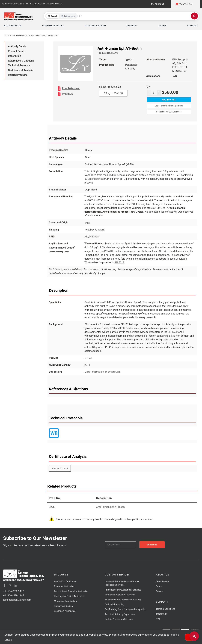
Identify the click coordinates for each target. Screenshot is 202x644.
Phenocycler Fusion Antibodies (69, 596)
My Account (158, 4)
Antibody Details (17, 46)
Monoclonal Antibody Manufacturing (123, 600)
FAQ (158, 619)
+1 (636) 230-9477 (13, 591)
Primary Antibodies (63, 606)
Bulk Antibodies (65, 582)
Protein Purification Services (119, 619)
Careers (160, 591)
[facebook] (4, 585)
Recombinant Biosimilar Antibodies (71, 591)
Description (15, 56)
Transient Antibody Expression (120, 614)
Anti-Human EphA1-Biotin (110, 507)
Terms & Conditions (165, 609)
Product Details (17, 51)
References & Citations (21, 61)
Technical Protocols (19, 65)
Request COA (60, 468)
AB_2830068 (92, 237)
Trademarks (162, 614)
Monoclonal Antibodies (65, 601)
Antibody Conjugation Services (120, 595)
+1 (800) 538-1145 (13, 596)
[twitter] (10, 585)
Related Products (18, 75)
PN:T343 (162, 251)
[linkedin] (16, 585)
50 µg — (113, 93)
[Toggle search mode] (62, 16)
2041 (87, 365)
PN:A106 (109, 251)
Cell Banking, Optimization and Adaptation (126, 609)
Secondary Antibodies (65, 611)
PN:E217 (119, 263)
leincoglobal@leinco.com (17, 600)
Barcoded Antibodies (64, 586)
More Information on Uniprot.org (102, 372)
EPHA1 (88, 358)
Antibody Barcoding (115, 604)
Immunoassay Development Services (123, 590)
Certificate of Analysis (21, 70)
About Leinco (162, 582)
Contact (160, 586)
